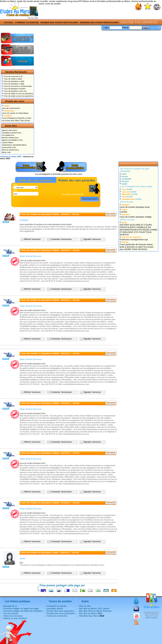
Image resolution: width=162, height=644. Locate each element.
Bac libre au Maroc (91, 613)
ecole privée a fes (9, 147)
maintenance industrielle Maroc (14, 145)
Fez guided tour (8, 135)
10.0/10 (126, 189)
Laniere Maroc (8, 142)
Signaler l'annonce (92, 239)
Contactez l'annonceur (61, 239)
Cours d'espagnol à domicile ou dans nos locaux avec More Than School (17, 118)
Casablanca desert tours (12, 133)
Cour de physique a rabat (13, 81)
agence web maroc (152, 618)
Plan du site (85, 606)
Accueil (9, 23)
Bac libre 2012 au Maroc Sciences (95, 611)
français (124, 176)
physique (124, 181)
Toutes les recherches (57, 616)
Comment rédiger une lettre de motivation (23, 611)
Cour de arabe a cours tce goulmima (17, 94)
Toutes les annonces (13, 616)
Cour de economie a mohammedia (17, 86)
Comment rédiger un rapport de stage (21, 609)
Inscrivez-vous (154, 29)
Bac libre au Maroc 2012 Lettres (94, 609)
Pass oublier (153, 27)
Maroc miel (6, 152)
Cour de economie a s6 (12, 76)
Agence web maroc (9, 130)
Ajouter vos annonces (139, 22)
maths (123, 174)
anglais (123, 184)
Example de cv (10, 606)
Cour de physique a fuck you (14, 91)
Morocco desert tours (10, 138)
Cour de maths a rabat (12, 79)
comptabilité (125, 179)
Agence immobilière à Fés (12, 140)
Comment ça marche (27, 23)
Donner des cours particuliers (59, 23)
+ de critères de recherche (72, 194)
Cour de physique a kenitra (14, 89)
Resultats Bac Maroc (89, 616)
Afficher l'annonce (32, 239)
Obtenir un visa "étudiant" (15, 618)
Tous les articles (11, 613)
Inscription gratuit (55, 609)
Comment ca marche (56, 606)
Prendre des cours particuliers (99, 23)
